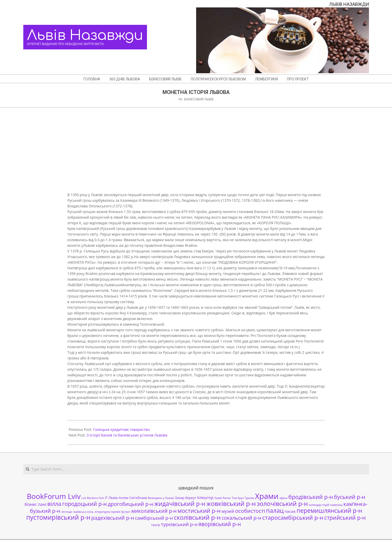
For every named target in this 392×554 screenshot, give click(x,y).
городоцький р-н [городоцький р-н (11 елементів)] (84, 504)
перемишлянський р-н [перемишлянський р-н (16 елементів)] (329, 510)
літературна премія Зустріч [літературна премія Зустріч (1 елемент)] (112, 512)
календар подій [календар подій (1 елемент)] (319, 505)
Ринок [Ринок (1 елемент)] (227, 498)
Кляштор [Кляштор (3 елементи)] (205, 497)
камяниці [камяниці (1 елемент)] (336, 505)
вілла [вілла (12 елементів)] (54, 504)
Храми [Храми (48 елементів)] (267, 496)
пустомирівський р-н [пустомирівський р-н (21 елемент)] (58, 517)
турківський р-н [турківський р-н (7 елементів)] (179, 524)
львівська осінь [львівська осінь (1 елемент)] (83, 512)
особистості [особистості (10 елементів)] (250, 511)
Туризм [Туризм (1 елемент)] (249, 498)
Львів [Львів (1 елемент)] (218, 498)
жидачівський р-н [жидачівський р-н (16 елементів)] (180, 504)
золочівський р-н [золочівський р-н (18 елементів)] (282, 504)
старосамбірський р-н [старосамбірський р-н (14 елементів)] (293, 518)
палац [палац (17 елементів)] (275, 510)
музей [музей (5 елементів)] (228, 511)
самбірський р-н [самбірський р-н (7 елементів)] (154, 518)
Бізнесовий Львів (199, 99)
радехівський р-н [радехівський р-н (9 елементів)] (113, 518)
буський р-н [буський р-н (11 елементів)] (349, 497)
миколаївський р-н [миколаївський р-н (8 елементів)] (154, 511)
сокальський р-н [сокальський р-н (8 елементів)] (242, 518)
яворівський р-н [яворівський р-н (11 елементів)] (220, 524)
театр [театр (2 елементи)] (156, 525)
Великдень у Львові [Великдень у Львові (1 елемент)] (161, 498)
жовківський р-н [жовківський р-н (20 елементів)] (231, 503)
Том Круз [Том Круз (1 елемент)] (238, 498)
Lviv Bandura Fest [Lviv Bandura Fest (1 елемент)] (93, 498)
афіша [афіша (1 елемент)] (283, 498)
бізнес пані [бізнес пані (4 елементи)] (35, 504)
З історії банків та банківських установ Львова (127, 435)
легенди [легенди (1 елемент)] (67, 512)
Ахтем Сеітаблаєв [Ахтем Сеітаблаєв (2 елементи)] (133, 498)
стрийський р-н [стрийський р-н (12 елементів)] (345, 518)
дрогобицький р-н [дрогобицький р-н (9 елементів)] (131, 504)
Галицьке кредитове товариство (121, 429)
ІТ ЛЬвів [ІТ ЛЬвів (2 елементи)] (111, 498)
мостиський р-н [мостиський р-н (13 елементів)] (199, 510)
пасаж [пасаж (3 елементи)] (290, 511)
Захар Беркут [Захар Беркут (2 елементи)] (186, 498)
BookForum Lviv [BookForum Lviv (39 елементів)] (54, 496)
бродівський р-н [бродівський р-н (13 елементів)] (311, 497)
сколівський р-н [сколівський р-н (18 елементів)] (197, 517)
